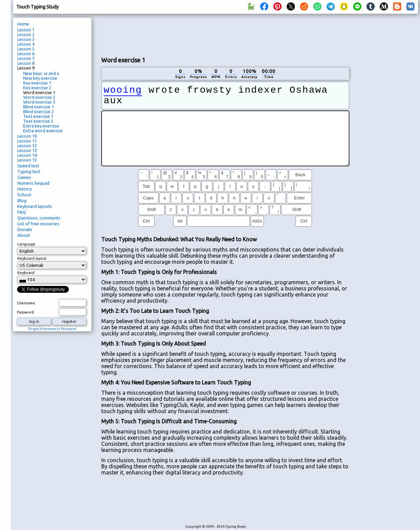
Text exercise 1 (38, 116)
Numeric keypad (33, 183)
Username (26, 303)
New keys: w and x (41, 73)
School (24, 195)
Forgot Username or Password (52, 329)
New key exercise (40, 78)
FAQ (22, 212)
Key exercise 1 (37, 83)
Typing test (29, 171)
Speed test (28, 166)
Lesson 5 (26, 49)
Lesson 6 (26, 54)
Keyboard (26, 273)
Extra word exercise (43, 131)
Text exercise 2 (38, 121)
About (24, 235)
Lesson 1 (26, 30)
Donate (25, 229)
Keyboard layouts (35, 206)
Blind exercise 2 (39, 111)
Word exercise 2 (39, 97)
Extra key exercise (41, 126)
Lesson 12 (27, 146)
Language (26, 244)
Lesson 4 (26, 44)
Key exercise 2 (37, 88)
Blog (22, 200)
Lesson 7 (26, 58)
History (25, 189)
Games (24, 177)
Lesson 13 (27, 150)
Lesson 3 (26, 39)
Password (25, 312)
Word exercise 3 (39, 102)
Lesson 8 (26, 63)
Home (23, 24)
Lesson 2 (26, 34)
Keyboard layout (32, 258)
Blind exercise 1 (39, 107)
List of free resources (38, 224)
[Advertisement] (386, 132)
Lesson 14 (27, 155)
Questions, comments (39, 218)
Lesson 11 (27, 141)
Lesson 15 (27, 160)
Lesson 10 (27, 136)
